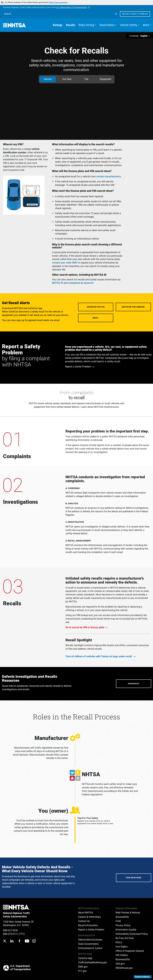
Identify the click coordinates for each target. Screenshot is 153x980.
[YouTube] (27, 941)
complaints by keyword (81, 283)
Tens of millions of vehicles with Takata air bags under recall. (99, 656)
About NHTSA (86, 913)
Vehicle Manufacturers (90, 940)
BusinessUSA (123, 959)
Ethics (119, 942)
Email (96, 318)
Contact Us (84, 921)
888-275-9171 (10, 934)
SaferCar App (85, 958)
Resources (134, 684)
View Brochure (134, 878)
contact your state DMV (65, 263)
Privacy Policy (123, 925)
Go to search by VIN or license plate (85, 627)
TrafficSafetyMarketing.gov (93, 962)
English (144, 36)
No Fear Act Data (125, 938)
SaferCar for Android (133, 307)
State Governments (88, 944)
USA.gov (120, 964)
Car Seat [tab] (67, 79)
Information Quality (126, 930)
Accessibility (122, 917)
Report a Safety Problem (135, 14)
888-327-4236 (10, 930)
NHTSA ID (57, 283)
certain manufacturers (108, 177)
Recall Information (88, 925)
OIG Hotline (122, 955)
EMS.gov (83, 967)
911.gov (82, 971)
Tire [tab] (86, 79)
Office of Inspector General (130, 951)
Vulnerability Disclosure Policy (132, 934)
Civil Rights (122, 947)
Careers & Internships (89, 917)
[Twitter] (5, 941)
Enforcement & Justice (90, 948)
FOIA (118, 921)
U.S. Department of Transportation (73, 7)
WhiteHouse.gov (124, 968)
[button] (87, 25)
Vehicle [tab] (48, 79)
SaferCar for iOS (96, 307)
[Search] (116, 14)
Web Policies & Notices (128, 913)
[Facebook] (19, 941)
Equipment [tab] (106, 79)
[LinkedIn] (12, 941)
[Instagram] (34, 941)
